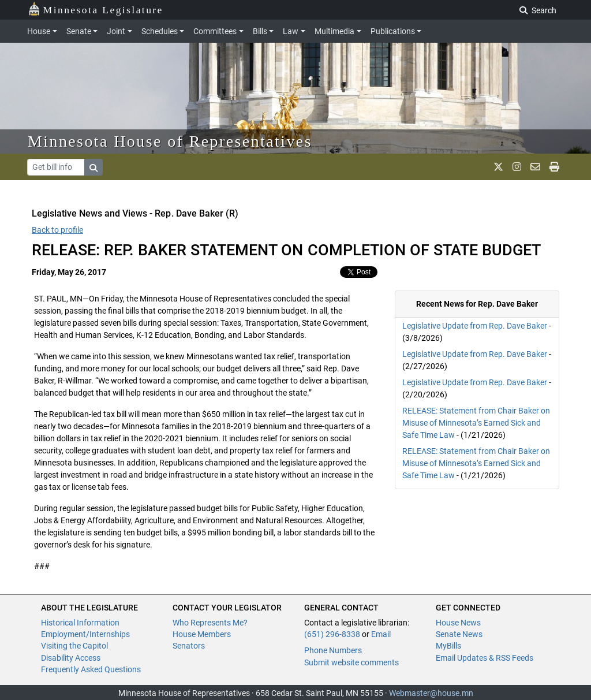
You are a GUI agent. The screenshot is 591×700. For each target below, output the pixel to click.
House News (458, 623)
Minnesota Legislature (96, 9)
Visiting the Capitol (74, 646)
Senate (79, 31)
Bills (260, 31)
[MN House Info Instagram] (517, 167)
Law (291, 31)
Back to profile (57, 230)
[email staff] (535, 167)
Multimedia (334, 31)
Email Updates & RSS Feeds (485, 658)
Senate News (459, 634)
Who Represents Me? (210, 623)
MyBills (448, 646)
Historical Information (80, 623)
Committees (215, 31)
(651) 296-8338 (332, 634)
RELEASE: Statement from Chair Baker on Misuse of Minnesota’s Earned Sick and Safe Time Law (476, 423)
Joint (116, 31)
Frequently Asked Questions (91, 669)
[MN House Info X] (498, 167)
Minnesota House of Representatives (170, 141)
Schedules (160, 31)
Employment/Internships (85, 634)
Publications (393, 31)
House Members (202, 634)
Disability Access (71, 658)
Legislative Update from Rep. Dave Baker (475, 326)
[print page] (554, 167)
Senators (189, 646)
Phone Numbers (333, 650)
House (39, 31)
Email (381, 634)
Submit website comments (351, 662)
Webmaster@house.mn (431, 693)
